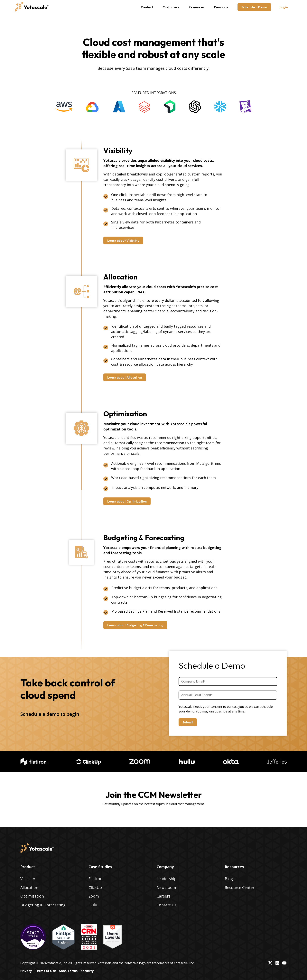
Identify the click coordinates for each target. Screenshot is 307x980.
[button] (147, 7)
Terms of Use (45, 971)
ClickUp (95, 887)
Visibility (28, 879)
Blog (229, 879)
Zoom (94, 896)
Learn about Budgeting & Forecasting (135, 625)
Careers (163, 896)
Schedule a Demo (254, 7)
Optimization (32, 896)
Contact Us (166, 905)
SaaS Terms (68, 971)
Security (87, 971)
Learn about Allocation (125, 377)
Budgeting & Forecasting (43, 905)
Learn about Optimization (127, 501)
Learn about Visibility (123, 240)
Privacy (26, 971)
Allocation (29, 887)
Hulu (93, 905)
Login (284, 7)
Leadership (167, 879)
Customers (171, 7)
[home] (32, 7)
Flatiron (95, 879)
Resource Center (240, 887)
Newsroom (166, 887)
